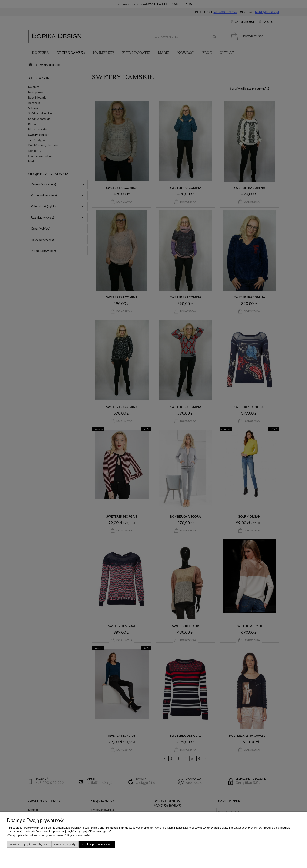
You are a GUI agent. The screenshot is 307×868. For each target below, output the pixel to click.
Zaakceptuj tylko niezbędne (29, 844)
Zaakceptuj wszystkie (97, 844)
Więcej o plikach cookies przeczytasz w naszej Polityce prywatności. (49, 835)
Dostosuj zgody (65, 844)
